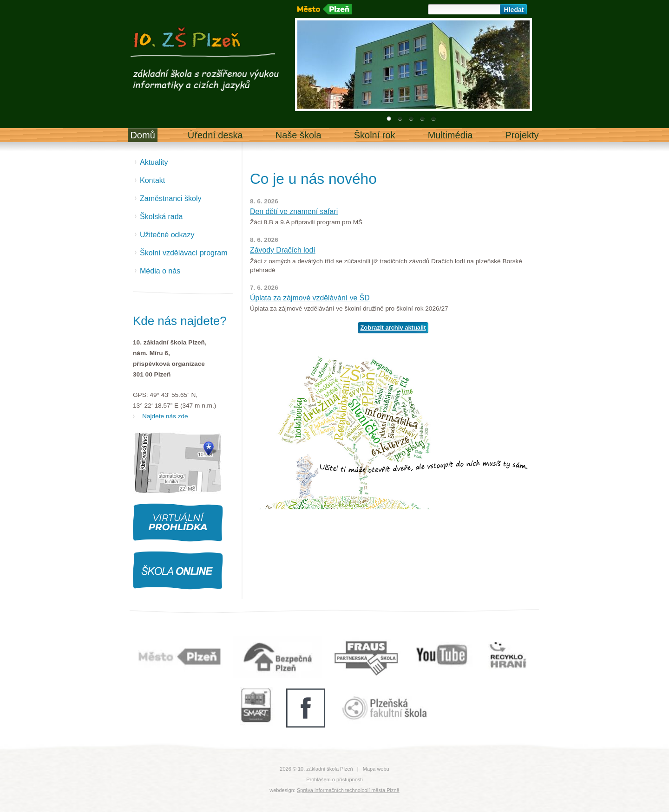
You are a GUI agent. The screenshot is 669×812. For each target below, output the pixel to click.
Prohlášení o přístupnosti (334, 780)
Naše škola (298, 135)
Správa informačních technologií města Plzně (348, 790)
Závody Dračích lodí (283, 250)
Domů (142, 135)
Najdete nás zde (165, 416)
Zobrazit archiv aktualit (393, 328)
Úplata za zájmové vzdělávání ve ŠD (310, 298)
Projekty (522, 135)
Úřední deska (215, 135)
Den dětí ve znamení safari (294, 211)
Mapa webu (376, 769)
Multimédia (450, 135)
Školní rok (375, 135)
